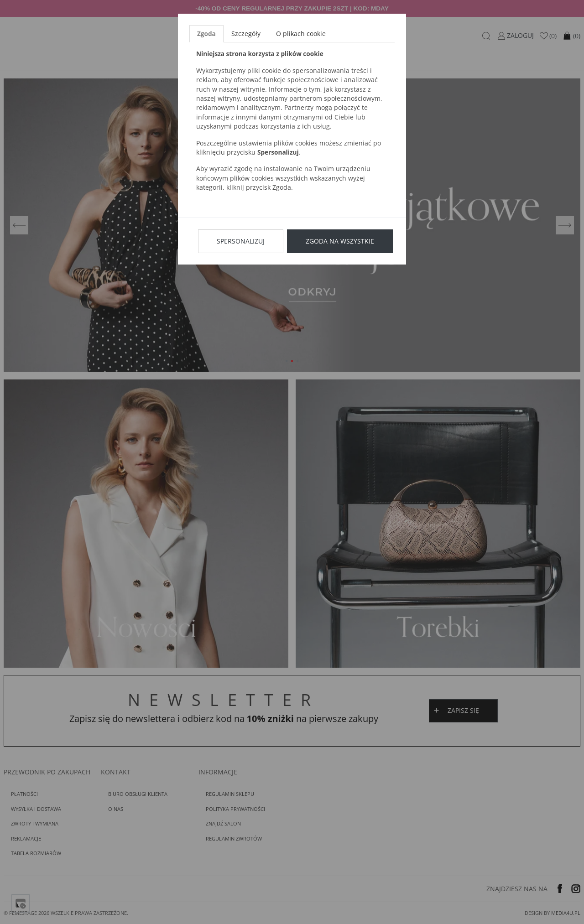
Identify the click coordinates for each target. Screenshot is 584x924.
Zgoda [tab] (206, 34)
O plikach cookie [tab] (301, 34)
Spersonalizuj (241, 241)
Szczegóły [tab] (246, 34)
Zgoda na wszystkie (340, 241)
